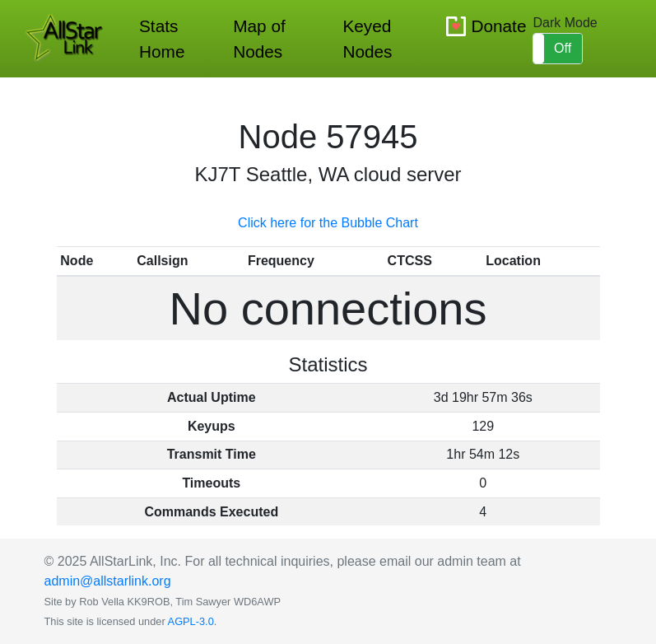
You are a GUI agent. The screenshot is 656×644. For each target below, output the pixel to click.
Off (563, 48)
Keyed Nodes (367, 39)
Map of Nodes (259, 39)
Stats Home (162, 39)
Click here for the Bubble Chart (328, 223)
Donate (498, 26)
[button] (557, 49)
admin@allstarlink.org (108, 581)
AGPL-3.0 (191, 621)
